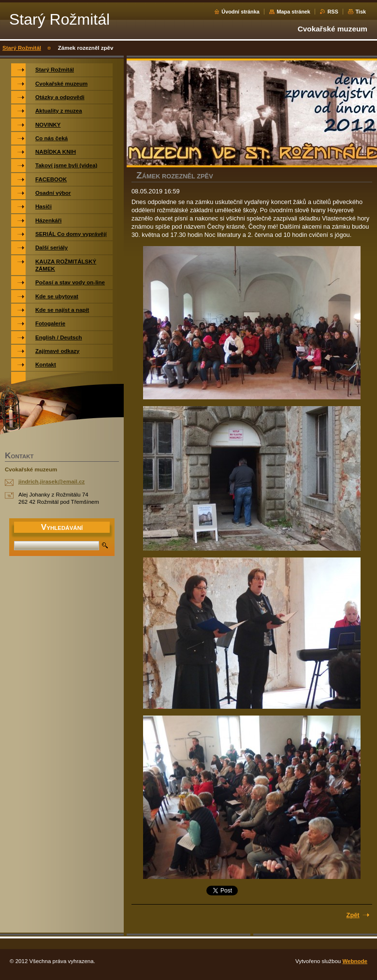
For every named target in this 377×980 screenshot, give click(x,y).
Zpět (353, 915)
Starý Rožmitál (22, 48)
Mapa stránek (293, 12)
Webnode (355, 961)
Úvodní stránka (240, 12)
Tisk (361, 12)
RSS (333, 12)
